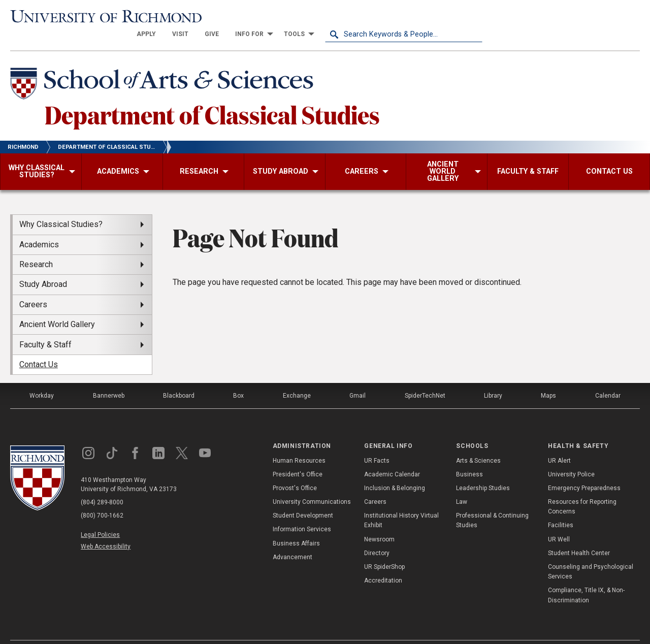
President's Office (298, 456)
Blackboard (179, 378)
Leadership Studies (483, 470)
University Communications (312, 484)
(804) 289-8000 (102, 485)
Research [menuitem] (36, 247)
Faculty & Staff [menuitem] (45, 326)
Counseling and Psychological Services (591, 554)
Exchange (297, 378)
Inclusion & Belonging (395, 470)
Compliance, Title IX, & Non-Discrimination (586, 577)
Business (469, 456)
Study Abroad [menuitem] (43, 266)
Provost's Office (295, 470)
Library (493, 378)
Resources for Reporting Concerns (582, 489)
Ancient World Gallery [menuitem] (57, 307)
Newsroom (379, 521)
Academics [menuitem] (39, 226)
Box (238, 378)
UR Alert (559, 442)
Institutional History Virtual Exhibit (401, 503)
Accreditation (383, 563)
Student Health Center (579, 535)
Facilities (561, 507)
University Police (571, 456)
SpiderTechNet (425, 378)
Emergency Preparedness (584, 470)
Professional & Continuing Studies (492, 503)
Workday (42, 378)
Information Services (302, 511)
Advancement (292, 539)
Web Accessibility (106, 529)
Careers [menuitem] (33, 287)
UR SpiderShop (384, 549)
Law (462, 484)
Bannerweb (109, 378)
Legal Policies (100, 517)
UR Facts (377, 442)
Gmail (357, 378)
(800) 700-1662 (102, 498)
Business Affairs (296, 525)
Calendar (608, 378)
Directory (377, 535)
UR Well (559, 521)
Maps (548, 378)
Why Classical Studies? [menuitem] (61, 206)
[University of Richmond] (89, 16)
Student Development (303, 498)
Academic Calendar (392, 456)
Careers (375, 484)
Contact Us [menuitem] (39, 347)
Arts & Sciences (478, 442)
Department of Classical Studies (212, 96)
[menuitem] (304, 16)
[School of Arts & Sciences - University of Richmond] (165, 68)
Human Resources (299, 442)
